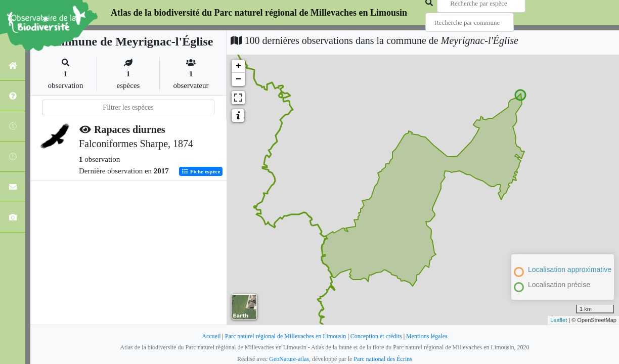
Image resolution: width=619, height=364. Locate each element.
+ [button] (238, 66)
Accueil (211, 336)
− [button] (238, 79)
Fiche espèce (201, 171)
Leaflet (559, 320)
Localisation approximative (570, 269)
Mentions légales (427, 336)
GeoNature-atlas (289, 359)
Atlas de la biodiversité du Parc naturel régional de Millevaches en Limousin (259, 13)
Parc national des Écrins (383, 359)
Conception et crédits (376, 336)
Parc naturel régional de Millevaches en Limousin (285, 336)
